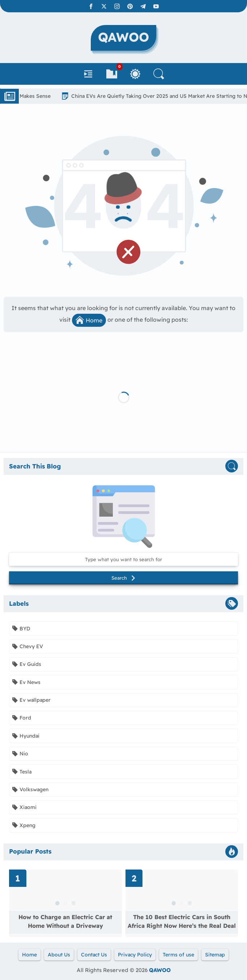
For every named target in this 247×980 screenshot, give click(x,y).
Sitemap (215, 955)
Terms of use (178, 955)
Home (89, 320)
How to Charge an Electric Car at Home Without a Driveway (65, 921)
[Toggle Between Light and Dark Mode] (135, 74)
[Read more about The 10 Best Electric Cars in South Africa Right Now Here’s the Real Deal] (182, 903)
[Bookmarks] (112, 74)
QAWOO (160, 970)
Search (124, 578)
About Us (59, 955)
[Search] (159, 74)
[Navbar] (88, 74)
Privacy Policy (135, 955)
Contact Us (94, 955)
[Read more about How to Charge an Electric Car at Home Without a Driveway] (65, 903)
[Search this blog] (123, 559)
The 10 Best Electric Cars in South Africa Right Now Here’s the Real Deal (182, 921)
